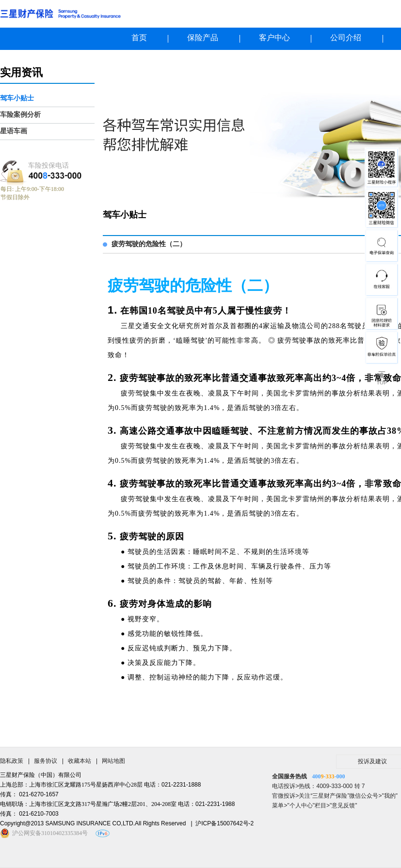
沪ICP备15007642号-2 (225, 823)
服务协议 (46, 761)
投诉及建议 (372, 761)
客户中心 (274, 38)
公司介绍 (346, 38)
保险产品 (203, 38)
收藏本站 (80, 761)
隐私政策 (12, 761)
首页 (139, 38)
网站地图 (113, 761)
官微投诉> (285, 796)
